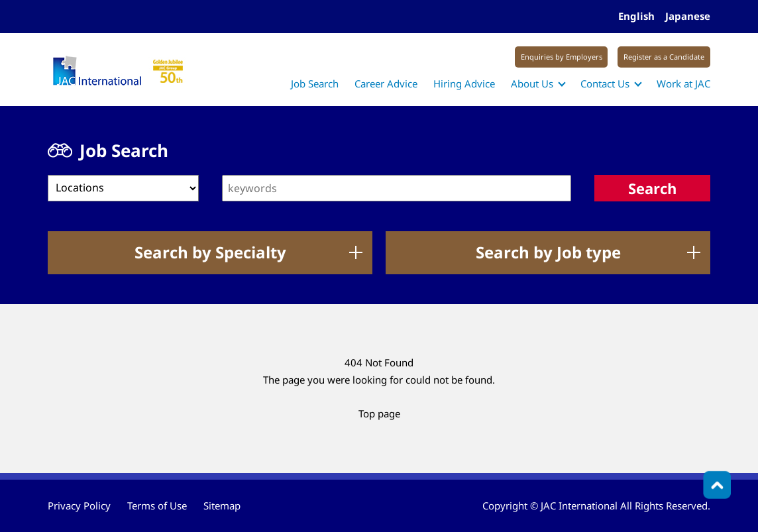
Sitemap (222, 505)
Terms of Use (157, 505)
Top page (379, 413)
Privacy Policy (79, 505)
